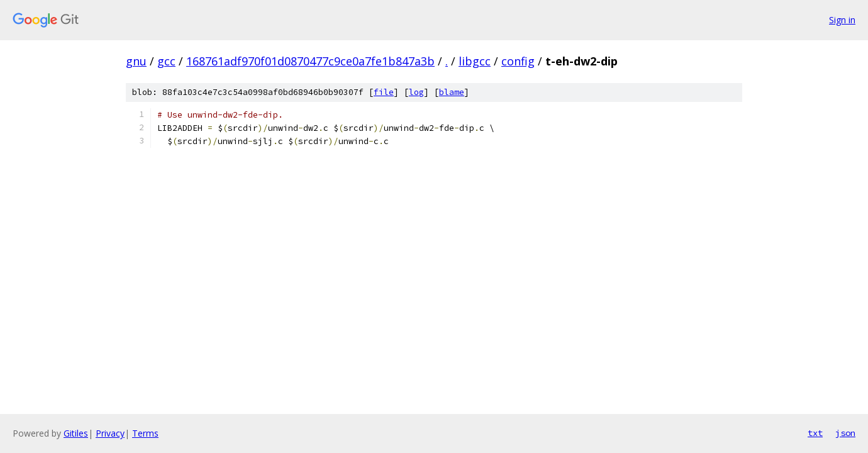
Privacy (110, 433)
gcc (166, 61)
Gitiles (76, 433)
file (384, 92)
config (518, 61)
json (845, 433)
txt (815, 433)
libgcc (475, 61)
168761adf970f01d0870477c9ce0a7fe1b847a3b (310, 61)
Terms (145, 433)
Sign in (842, 20)
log (416, 92)
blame (452, 92)
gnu (136, 61)
